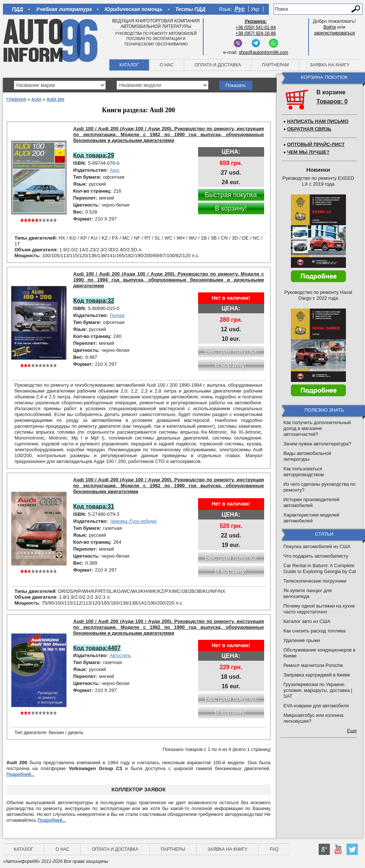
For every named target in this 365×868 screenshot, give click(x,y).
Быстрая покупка (231, 195)
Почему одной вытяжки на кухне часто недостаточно (319, 609)
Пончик (117, 316)
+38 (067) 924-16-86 (256, 33)
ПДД (18, 9)
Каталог (129, 65)
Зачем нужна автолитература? (317, 444)
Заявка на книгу (330, 65)
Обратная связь (309, 129)
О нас (167, 65)
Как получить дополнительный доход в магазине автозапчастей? (317, 428)
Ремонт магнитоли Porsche (313, 665)
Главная (16, 99)
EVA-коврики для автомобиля (316, 706)
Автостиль (120, 656)
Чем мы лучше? (308, 152)
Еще (352, 731)
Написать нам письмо (318, 121)
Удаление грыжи (302, 640)
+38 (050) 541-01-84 (256, 28)
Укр (255, 9)
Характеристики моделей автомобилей (311, 518)
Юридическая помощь (133, 9)
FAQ (274, 849)
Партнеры (173, 849)
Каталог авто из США (307, 621)
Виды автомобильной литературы (307, 456)
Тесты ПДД (190, 9)
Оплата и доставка (218, 65)
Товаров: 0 (332, 101)
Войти (330, 27)
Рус (240, 9)
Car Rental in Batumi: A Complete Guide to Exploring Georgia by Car (320, 568)
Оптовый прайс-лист (316, 144)
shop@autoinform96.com (263, 52)
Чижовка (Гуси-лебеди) (133, 521)
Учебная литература (64, 9)
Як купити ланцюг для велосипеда (308, 593)
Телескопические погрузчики (315, 581)
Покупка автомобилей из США (317, 546)
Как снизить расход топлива (315, 631)
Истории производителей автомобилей (311, 502)
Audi (36, 99)
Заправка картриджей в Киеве (317, 675)
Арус (114, 170)
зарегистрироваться (335, 33)
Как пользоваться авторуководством (304, 472)
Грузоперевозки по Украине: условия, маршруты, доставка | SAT (318, 690)
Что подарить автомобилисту (316, 556)
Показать (236, 85)
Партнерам (275, 65)
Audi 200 (55, 99)
